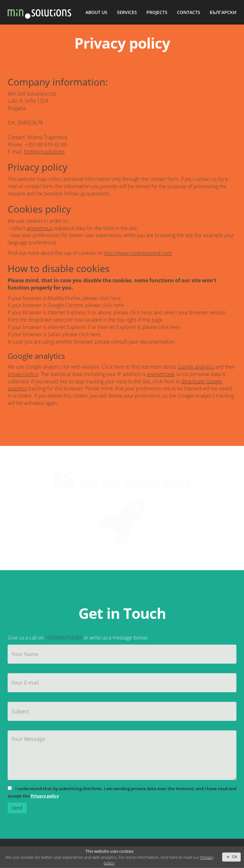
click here (110, 298)
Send (17, 808)
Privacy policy (45, 796)
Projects (157, 12)
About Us (96, 12)
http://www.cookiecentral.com (138, 253)
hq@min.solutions (44, 152)
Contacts (189, 12)
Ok (231, 857)
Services (127, 12)
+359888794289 (64, 638)
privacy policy (23, 374)
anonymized (160, 374)
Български (223, 12)
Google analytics (196, 367)
